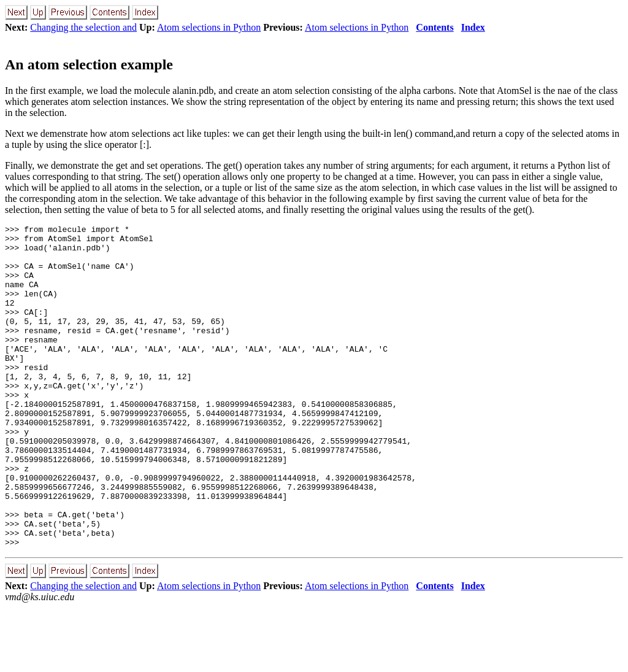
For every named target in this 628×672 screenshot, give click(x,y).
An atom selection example (89, 64)
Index (473, 27)
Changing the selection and (83, 27)
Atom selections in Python (209, 27)
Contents (435, 27)
